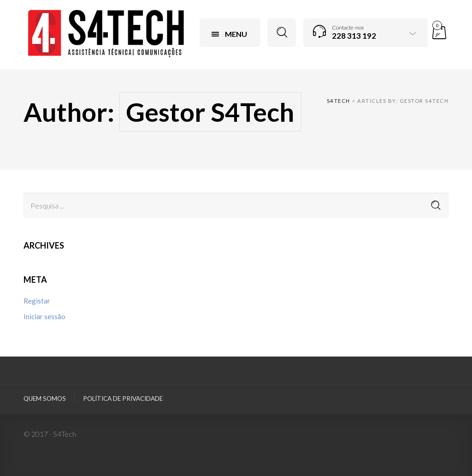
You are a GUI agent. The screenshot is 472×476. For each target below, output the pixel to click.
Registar (37, 301)
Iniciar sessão (44, 316)
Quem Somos (45, 399)
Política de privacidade (123, 399)
